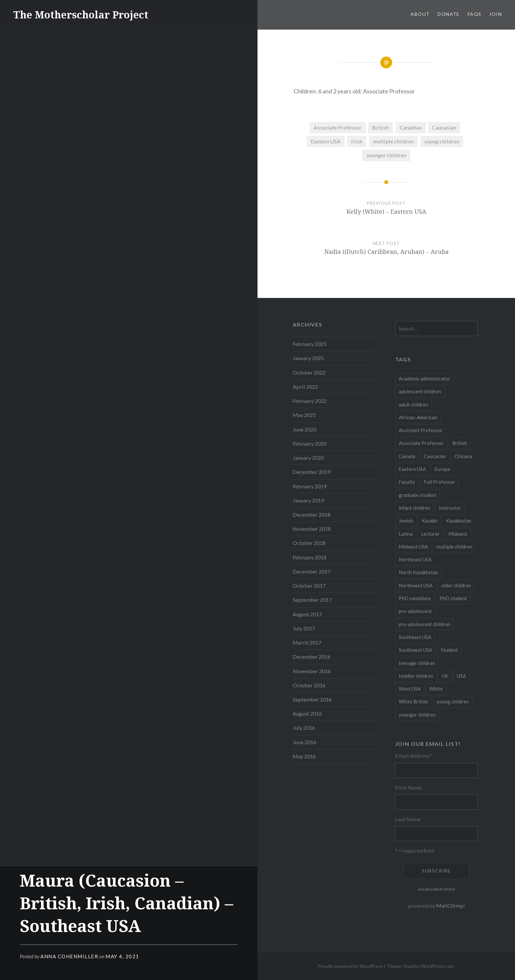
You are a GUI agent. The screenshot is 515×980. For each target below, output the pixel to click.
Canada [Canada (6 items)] (407, 456)
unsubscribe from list (436, 889)
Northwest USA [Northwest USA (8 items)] (416, 585)
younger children (386, 155)
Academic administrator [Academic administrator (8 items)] (425, 379)
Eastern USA (326, 141)
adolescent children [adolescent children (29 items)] (420, 391)
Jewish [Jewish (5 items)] (406, 521)
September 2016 (312, 699)
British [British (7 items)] (460, 443)
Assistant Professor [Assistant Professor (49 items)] (421, 430)
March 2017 (307, 642)
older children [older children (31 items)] (456, 585)
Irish (357, 141)
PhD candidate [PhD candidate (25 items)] (415, 598)
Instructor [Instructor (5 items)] (450, 508)
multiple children (393, 141)
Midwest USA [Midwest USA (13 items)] (413, 547)
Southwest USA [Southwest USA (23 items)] (415, 650)
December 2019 (312, 472)
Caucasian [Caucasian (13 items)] (435, 456)
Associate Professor (338, 127)
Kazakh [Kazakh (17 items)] (430, 521)
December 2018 (312, 514)
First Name (408, 787)
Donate (448, 14)
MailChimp (450, 906)
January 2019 (308, 500)
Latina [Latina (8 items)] (406, 534)
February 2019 (310, 486)
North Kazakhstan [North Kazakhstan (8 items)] (418, 572)
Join (495, 14)
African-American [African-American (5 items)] (418, 417)
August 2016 (307, 713)
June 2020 (304, 429)
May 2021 (304, 415)
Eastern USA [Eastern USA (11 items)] (412, 469)
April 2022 (305, 387)
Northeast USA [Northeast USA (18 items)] (415, 559)
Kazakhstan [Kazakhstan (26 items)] (459, 521)
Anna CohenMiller (69, 956)
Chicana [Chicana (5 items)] (463, 456)
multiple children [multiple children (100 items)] (454, 547)
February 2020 (310, 443)
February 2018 (310, 557)
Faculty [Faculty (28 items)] (407, 482)
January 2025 (308, 358)
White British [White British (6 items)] (413, 701)
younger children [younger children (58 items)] (417, 715)
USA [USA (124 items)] (461, 676)
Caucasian (444, 127)
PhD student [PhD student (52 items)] (453, 598)
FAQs (475, 14)
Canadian (411, 127)
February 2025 (310, 344)
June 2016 (304, 742)
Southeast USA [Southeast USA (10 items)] (415, 637)
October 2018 (309, 543)
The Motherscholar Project (81, 15)
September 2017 (312, 600)
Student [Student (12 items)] (449, 650)
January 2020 (308, 458)
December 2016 (312, 657)
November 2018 (312, 529)
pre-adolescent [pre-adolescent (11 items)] (415, 611)
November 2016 (312, 671)
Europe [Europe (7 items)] (442, 469)
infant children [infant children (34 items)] (414, 508)
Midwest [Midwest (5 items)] (458, 534)
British (381, 127)
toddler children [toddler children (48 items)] (416, 676)
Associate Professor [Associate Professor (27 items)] (421, 443)
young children (442, 141)
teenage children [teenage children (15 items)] (417, 663)
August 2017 (307, 614)
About (420, 14)
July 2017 (304, 628)
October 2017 (309, 586)
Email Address (414, 756)
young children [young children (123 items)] (453, 701)
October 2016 (309, 685)
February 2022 (310, 401)
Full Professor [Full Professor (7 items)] (439, 482)
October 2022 (309, 372)
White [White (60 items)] (436, 689)
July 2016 (304, 728)
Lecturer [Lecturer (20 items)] (430, 534)
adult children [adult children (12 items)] (414, 404)
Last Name (408, 819)
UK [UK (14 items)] (445, 676)
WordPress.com (437, 966)
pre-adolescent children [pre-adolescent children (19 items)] (425, 624)
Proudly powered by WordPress (350, 966)
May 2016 (304, 756)
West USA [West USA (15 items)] (410, 689)
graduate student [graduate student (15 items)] (418, 495)
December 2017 (312, 571)
